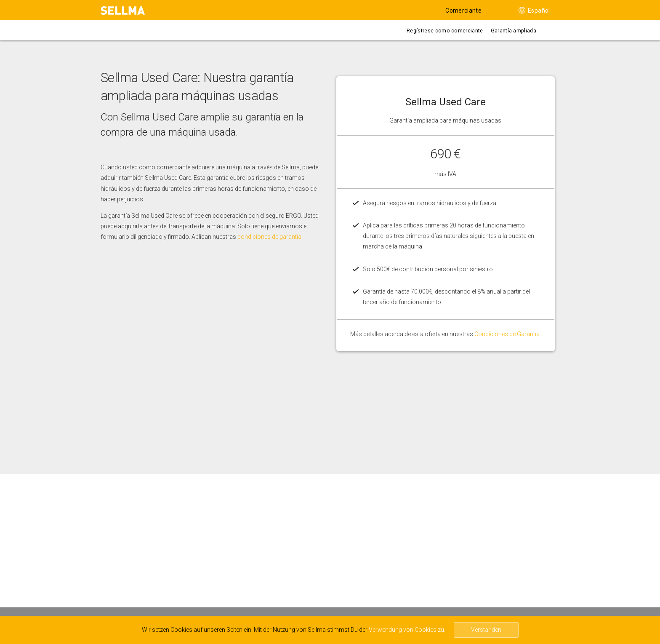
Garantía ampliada (514, 31)
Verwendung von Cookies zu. (407, 630)
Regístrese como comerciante (445, 31)
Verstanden (486, 630)
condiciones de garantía (269, 237)
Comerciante (463, 11)
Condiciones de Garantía (507, 334)
